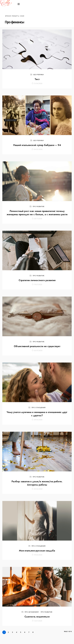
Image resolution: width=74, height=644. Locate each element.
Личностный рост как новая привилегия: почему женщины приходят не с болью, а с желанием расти (37, 213)
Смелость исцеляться (37, 617)
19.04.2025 (37, 555)
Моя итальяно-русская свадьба (37, 551)
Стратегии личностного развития (37, 280)
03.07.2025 (37, 350)
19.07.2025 (37, 284)
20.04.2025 (37, 489)
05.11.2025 (37, 219)
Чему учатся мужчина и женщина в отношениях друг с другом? (37, 414)
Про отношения (38, 408)
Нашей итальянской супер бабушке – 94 (37, 145)
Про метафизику (32, 612)
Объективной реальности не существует (37, 346)
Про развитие (39, 206)
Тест (37, 79)
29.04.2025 (37, 420)
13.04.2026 (37, 83)
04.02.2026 (37, 149)
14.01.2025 (37, 621)
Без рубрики (39, 75)
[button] (19, 4)
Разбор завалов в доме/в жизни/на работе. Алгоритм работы (37, 483)
